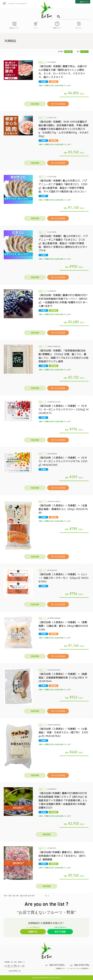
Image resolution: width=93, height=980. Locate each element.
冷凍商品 (10, 41)
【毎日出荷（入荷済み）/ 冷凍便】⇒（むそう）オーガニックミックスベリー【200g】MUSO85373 (64, 409)
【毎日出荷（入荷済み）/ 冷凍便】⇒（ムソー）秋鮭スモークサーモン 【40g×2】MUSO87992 (63, 578)
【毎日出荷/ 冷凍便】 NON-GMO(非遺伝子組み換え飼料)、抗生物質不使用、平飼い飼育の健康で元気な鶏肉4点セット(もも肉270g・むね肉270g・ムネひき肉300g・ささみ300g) (63, 129)
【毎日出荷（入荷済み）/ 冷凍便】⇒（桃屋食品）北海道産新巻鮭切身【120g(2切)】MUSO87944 (63, 677)
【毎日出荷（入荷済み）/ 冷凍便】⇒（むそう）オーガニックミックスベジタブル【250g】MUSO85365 (63, 461)
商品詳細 (35, 104)
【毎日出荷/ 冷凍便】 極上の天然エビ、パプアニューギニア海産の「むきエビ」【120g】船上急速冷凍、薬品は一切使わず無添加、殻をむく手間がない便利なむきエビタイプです (63, 243)
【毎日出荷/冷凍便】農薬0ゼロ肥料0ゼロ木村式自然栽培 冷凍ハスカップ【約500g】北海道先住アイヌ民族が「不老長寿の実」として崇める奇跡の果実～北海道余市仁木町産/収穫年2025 (63, 800)
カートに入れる (58, 104)
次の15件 (31, 896)
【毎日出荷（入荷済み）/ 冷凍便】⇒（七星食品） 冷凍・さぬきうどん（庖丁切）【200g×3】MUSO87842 (63, 732)
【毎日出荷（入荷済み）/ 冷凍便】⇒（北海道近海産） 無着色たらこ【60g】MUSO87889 (63, 509)
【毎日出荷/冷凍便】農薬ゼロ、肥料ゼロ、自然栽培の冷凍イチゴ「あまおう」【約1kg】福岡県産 (62, 856)
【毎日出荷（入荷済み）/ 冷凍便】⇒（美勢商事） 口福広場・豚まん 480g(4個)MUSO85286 (63, 626)
